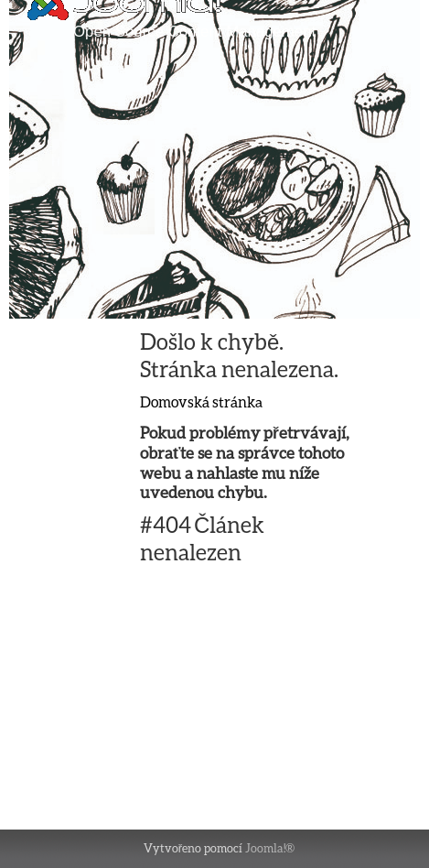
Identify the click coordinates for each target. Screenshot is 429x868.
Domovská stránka (201, 401)
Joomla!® (270, 848)
